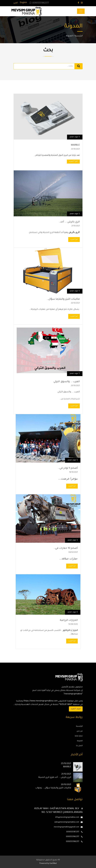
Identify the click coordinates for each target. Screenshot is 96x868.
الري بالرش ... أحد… (69, 222)
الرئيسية (79, 36)
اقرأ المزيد (73, 162)
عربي (16, 3)
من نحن (80, 731)
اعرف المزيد (76, 709)
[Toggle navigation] (81, 11)
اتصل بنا (79, 746)
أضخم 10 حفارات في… (66, 548)
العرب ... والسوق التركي (67, 382)
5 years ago (75, 137)
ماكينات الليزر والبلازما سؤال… (63, 299)
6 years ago (73, 612)
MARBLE (75, 145)
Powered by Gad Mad (48, 864)
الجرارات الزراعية (69, 620)
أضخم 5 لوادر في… (68, 468)
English (23, 3)
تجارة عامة (79, 736)
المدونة (69, 36)
